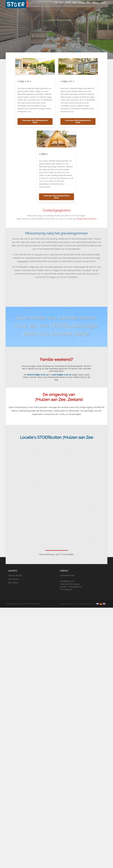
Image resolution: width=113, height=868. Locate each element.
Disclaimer (90, 610)
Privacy (74, 610)
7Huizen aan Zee (15, 581)
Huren (62, 6)
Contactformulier (67, 581)
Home (56, 6)
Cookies (81, 610)
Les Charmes (14, 585)
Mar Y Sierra (13, 588)
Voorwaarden (65, 610)
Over (89, 6)
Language (95, 6)
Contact (103, 6)
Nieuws (75, 6)
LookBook (82, 6)
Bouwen (68, 6)
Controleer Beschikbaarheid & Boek (35, 127)
